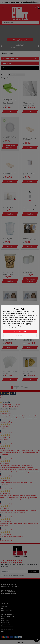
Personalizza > (20, 335)
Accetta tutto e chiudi (20, 331)
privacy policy (27, 324)
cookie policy (12, 324)
